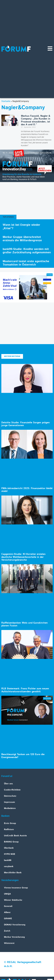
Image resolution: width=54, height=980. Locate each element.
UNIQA (7, 894)
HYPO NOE (10, 854)
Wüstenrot (9, 943)
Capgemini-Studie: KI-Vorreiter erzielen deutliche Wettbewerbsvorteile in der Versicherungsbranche (23, 557)
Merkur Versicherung (14, 937)
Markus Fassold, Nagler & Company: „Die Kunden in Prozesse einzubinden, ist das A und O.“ (36, 120)
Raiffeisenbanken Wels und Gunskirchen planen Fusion (25, 624)
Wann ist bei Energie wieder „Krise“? (21, 227)
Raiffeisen (9, 830)
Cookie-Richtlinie (12, 790)
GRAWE (8, 919)
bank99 (8, 860)
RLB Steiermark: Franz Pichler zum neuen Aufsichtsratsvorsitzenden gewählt (25, 690)
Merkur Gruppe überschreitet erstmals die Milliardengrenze (22, 239)
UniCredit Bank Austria (15, 836)
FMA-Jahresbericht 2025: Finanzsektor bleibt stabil (27, 490)
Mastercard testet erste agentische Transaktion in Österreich (26, 263)
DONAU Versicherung (15, 925)
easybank (9, 866)
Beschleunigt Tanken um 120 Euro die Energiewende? (23, 756)
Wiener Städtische (13, 900)
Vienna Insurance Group (16, 888)
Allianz (7, 912)
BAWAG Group (11, 842)
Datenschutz (10, 796)
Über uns (8, 784)
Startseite (6, 101)
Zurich (7, 931)
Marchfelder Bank (13, 873)
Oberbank (9, 848)
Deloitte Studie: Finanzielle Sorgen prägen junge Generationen (26, 424)
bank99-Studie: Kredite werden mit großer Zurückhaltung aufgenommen (27, 251)
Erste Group (10, 823)
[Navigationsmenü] (50, 48)
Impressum (9, 802)
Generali (8, 906)
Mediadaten (10, 808)
